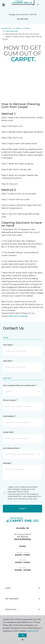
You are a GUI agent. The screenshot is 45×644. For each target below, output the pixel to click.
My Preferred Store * (11, 448)
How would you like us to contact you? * (20, 385)
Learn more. (33, 631)
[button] (33, 5)
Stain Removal (12, 31)
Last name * (8, 361)
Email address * (9, 416)
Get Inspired (22, 599)
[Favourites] (38, 5)
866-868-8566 (23, 19)
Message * (7, 463)
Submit (22, 509)
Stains (27, 28)
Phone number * (10, 400)
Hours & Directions (22, 539)
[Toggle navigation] (3, 5)
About (18, 28)
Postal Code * (8, 432)
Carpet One (6, 28)
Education (22, 609)
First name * (8, 345)
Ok (22, 635)
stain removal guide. (18, 316)
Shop (22, 588)
